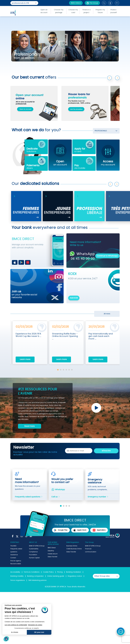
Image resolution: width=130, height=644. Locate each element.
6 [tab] (72, 370)
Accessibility (15, 572)
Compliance (33, 552)
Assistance (14, 555)
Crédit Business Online (74, 549)
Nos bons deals (16, 564)
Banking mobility (17, 576)
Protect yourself (113, 11)
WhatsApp (58, 490)
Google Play (61, 530)
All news (107, 314)
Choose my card (73, 11)
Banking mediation (74, 572)
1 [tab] (58, 370)
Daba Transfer (53, 557)
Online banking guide (56, 576)
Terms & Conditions (32, 572)
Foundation (33, 555)
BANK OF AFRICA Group (37, 546)
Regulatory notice (75, 576)
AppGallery (99, 530)
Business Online (72, 546)
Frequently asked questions (29, 497)
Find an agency (16, 561)
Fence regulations (18, 580)
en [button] (117, 3)
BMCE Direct (76, 3)
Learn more (25, 359)
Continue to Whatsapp (107, 256)
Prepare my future (100, 11)
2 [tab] (61, 370)
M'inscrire (106, 451)
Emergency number (98, 497)
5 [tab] (69, 370)
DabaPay (51, 551)
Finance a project (86, 11)
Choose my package (59, 11)
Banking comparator (35, 576)
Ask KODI (74, 298)
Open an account (44, 11)
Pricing (60, 572)
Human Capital (34, 558)
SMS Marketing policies (37, 580)
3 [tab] (63, 370)
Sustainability (34, 549)
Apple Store (80, 530)
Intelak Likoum (53, 554)
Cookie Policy (48, 572)
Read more (30, 426)
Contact (13, 558)
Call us (56, 497)
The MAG (13, 546)
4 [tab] (66, 370)
